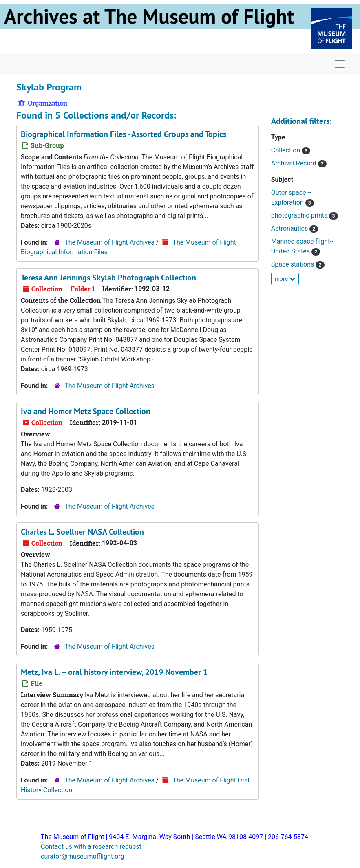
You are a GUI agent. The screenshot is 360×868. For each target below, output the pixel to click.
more (285, 279)
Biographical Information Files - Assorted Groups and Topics (124, 134)
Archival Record (295, 163)
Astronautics (290, 228)
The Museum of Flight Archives (109, 242)
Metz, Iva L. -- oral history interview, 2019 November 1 (114, 672)
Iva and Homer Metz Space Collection (86, 411)
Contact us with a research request (91, 847)
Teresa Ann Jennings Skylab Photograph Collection (108, 278)
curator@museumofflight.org (83, 856)
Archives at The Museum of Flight (149, 16)
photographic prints (300, 215)
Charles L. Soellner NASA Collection (82, 532)
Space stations (294, 264)
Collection (286, 150)
